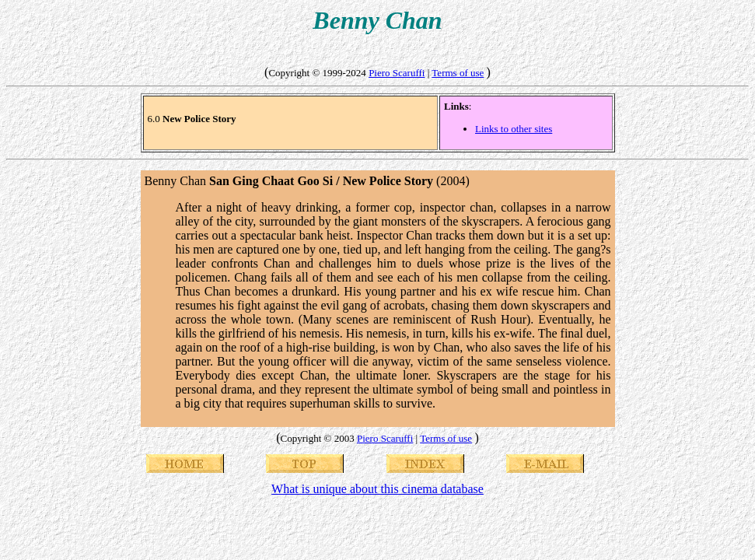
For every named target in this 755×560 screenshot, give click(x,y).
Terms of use (458, 73)
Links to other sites (514, 129)
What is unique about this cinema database (377, 489)
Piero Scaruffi (397, 73)
